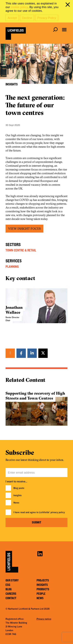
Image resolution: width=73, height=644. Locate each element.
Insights (17, 495)
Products (43, 589)
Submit (36, 522)
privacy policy (58, 512)
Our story (12, 580)
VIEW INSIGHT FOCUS (24, 229)
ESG (8, 585)
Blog (9, 589)
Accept (12, 18)
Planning (12, 267)
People (41, 594)
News (16, 503)
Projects (43, 580)
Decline (27, 18)
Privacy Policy (47, 18)
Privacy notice (44, 619)
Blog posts (19, 488)
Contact (11, 598)
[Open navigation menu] (64, 30)
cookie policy (19, 7)
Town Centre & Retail (21, 250)
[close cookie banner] (68, 5)
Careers (11, 594)
